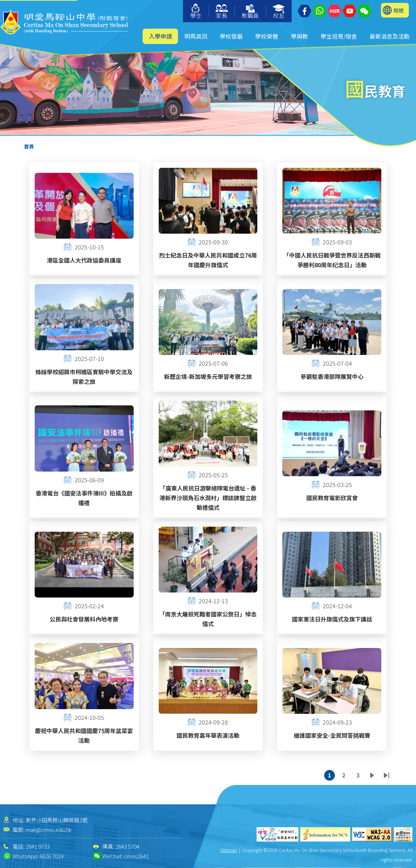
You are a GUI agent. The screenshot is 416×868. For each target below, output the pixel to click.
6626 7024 (52, 856)
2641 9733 (38, 846)
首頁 (29, 146)
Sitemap (229, 850)
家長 (222, 12)
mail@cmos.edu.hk (49, 830)
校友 (279, 12)
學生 (196, 12)
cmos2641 (136, 856)
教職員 (250, 12)
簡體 (398, 10)
